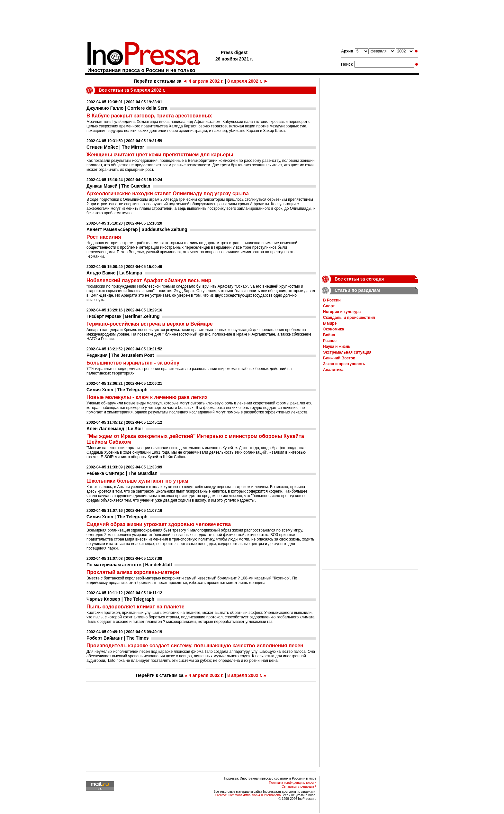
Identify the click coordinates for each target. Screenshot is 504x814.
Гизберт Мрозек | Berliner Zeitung (123, 316)
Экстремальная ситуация (347, 352)
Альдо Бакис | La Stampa (114, 273)
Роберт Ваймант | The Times (118, 638)
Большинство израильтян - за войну (133, 363)
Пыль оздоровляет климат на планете (135, 607)
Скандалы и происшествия (349, 318)
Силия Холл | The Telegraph (117, 390)
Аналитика (333, 370)
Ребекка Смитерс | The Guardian (122, 473)
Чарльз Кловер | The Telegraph (120, 599)
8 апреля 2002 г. (248, 81)
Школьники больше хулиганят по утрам (137, 481)
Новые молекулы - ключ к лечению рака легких (147, 397)
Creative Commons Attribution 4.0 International (248, 795)
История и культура (342, 312)
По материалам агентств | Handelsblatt (129, 565)
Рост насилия (104, 237)
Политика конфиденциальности (292, 783)
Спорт (329, 306)
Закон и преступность (344, 364)
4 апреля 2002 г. (203, 81)
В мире (330, 323)
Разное (330, 341)
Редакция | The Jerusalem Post (120, 355)
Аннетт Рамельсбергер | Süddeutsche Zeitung (137, 229)
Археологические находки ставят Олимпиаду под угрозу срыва (168, 194)
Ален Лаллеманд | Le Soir (115, 429)
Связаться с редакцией (299, 786)
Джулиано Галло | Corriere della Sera (127, 108)
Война (329, 335)
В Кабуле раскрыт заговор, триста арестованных (149, 116)
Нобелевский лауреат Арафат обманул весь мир (149, 280)
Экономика (333, 329)
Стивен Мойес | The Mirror (115, 147)
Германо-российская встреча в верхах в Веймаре (150, 324)
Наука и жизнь (337, 347)
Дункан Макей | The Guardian (118, 186)
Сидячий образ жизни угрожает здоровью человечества (159, 524)
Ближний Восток (339, 358)
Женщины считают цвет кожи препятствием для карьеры (160, 155)
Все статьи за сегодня (359, 279)
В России (332, 300)
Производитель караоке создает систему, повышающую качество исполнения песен (195, 646)
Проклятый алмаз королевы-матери (133, 572)
